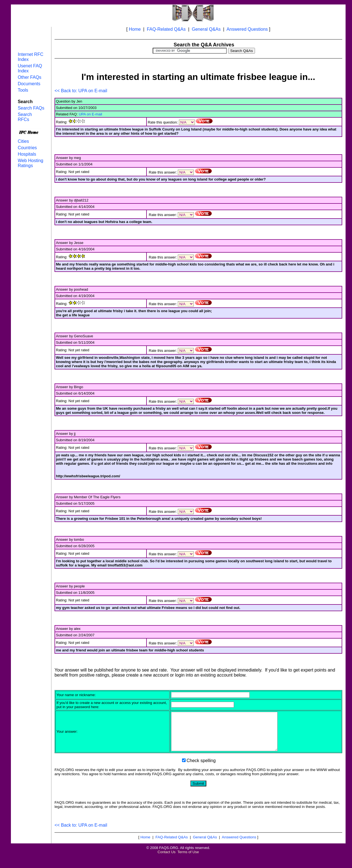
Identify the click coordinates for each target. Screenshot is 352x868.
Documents (29, 84)
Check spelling (201, 768)
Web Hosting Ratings (30, 163)
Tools (23, 90)
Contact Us (167, 859)
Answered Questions (247, 29)
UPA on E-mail (91, 114)
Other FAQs (29, 77)
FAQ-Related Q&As (166, 29)
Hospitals (27, 154)
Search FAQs (31, 108)
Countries (27, 148)
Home (135, 29)
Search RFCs (25, 117)
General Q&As (206, 29)
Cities (23, 141)
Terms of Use (188, 859)
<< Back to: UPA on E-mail (81, 91)
